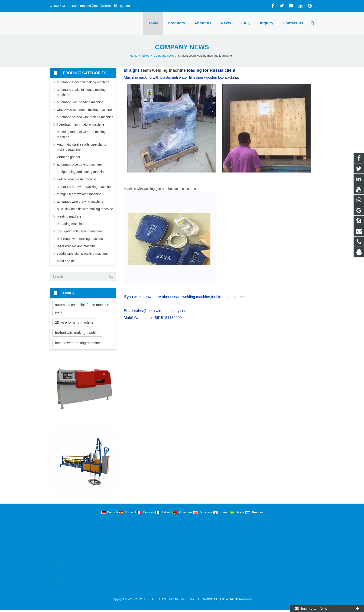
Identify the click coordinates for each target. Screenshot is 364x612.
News (146, 56)
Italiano (164, 512)
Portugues (183, 512)
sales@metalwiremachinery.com (106, 6)
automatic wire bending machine (80, 102)
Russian (254, 512)
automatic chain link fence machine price (82, 308)
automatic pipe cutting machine (79, 164)
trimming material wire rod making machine (81, 134)
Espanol (128, 512)
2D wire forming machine (74, 322)
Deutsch (110, 512)
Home (134, 56)
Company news (182, 47)
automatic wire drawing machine (80, 202)
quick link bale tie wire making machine (85, 209)
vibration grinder (68, 157)
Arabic (238, 512)
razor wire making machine (76, 246)
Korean (222, 512)
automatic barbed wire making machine (85, 117)
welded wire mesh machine (76, 179)
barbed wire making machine (77, 333)
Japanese (203, 512)
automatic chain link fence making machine (81, 92)
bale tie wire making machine (77, 343)
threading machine (70, 224)
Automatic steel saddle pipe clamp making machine (81, 147)
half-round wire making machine (80, 239)
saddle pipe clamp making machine (82, 254)
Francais (146, 512)
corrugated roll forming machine (80, 231)
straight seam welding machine (79, 194)
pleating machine (69, 216)
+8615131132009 (65, 6)
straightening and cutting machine (81, 172)
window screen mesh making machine (84, 110)
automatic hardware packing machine (84, 187)
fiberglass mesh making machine (81, 124)
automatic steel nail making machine (83, 82)
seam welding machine (163, 70)
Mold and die (66, 261)
